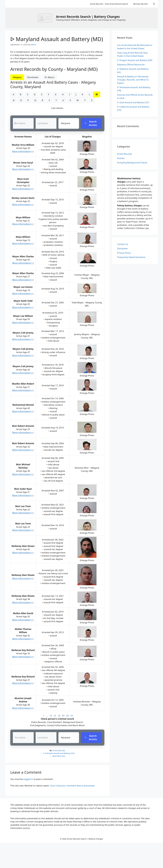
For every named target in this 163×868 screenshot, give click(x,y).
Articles (121, 158)
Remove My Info (140, 4)
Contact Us (123, 244)
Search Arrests (91, 123)
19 (71, 716)
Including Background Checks (132, 163)
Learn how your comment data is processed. (72, 786)
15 (55, 716)
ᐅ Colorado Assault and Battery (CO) (59, 753)
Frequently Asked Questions (131, 257)
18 (67, 716)
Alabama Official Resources (131, 65)
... (47, 716)
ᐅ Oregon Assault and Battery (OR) (135, 60)
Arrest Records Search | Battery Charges (88, 17)
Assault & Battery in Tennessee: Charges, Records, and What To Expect (133, 80)
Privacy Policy (124, 253)
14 (51, 716)
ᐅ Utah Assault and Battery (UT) (133, 102)
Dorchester (33, 77)
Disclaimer (122, 248)
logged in (28, 779)
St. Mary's (50, 77)
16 (59, 716)
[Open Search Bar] (154, 4)
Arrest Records (59, 751)
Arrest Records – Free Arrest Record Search (109, 4)
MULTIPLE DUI (59, 756)
